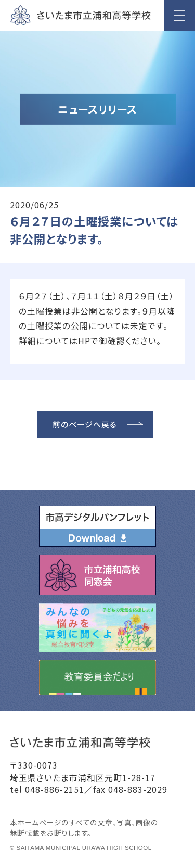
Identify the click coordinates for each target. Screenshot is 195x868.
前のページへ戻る (85, 424)
